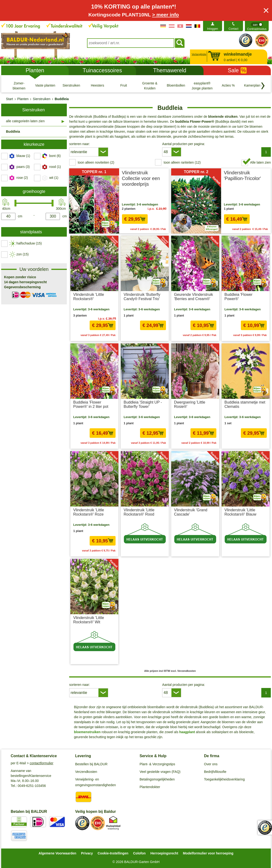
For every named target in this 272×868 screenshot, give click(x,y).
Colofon (139, 853)
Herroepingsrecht (164, 853)
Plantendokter (150, 787)
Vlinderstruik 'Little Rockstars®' (89, 297)
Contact (233, 29)
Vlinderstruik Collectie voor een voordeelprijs (141, 178)
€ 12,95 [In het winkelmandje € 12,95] (153, 433)
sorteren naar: (80, 144)
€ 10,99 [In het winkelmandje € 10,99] (254, 325)
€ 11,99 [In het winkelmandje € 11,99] (203, 433)
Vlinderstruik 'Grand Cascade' (191, 512)
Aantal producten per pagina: (184, 144)
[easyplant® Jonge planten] (202, 86)
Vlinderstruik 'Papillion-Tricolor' (243, 176)
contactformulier (42, 763)
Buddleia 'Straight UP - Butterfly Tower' (143, 404)
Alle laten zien (260, 162)
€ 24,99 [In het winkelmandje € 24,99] (153, 325)
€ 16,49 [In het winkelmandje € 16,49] (237, 219)
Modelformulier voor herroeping (208, 853)
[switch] (257, 26)
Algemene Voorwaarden (57, 853)
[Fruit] (124, 86)
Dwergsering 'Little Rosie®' (190, 404)
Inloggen (213, 29)
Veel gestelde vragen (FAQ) (160, 772)
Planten (35, 70)
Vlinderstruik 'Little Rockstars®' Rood (139, 512)
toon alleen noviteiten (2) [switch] (96, 162)
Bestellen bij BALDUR (91, 764)
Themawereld (170, 70)
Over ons (211, 764)
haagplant (187, 732)
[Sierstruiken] (71, 86)
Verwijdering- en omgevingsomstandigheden (95, 782)
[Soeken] (180, 43)
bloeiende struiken (223, 117)
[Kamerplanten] (254, 86)
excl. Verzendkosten (153, 335)
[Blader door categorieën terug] (263, 86)
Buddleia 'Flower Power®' (238, 297)
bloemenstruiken (87, 732)
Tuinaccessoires (102, 70)
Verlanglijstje (198, 54)
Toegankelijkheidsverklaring (224, 779)
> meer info (166, 15)
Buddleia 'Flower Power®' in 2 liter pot (91, 404)
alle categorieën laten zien (25, 121)
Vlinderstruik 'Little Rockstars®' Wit (89, 620)
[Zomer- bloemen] (19, 86)
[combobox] (131, 43)
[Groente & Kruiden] (150, 86)
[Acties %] (228, 86)
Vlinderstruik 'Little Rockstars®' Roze (89, 512)
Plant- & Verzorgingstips (157, 764)
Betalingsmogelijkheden (157, 779)
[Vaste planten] (45, 86)
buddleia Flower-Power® (195, 122)
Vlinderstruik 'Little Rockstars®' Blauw (240, 512)
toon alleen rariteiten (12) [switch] (182, 162)
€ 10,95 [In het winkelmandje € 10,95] (203, 325)
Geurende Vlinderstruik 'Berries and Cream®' (194, 297)
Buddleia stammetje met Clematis (245, 404)
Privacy (87, 853)
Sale (237, 70)
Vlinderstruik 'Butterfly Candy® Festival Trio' (142, 297)
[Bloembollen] (176, 86)
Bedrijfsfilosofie (215, 772)
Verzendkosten (86, 772)
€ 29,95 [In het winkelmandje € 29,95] (135, 219)
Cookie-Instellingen (113, 853)
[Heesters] (97, 86)
